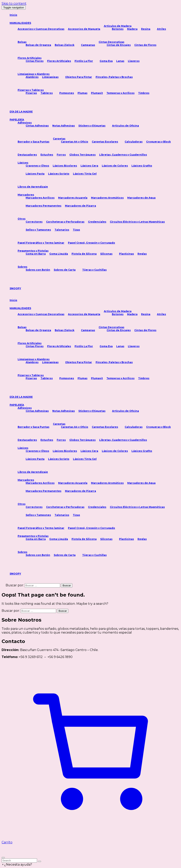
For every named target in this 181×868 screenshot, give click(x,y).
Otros (22, 219)
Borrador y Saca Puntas (33, 142)
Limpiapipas (50, 77)
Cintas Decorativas (111, 42)
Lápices (23, 163)
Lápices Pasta (35, 174)
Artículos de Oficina (125, 126)
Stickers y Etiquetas (92, 126)
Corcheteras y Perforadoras (65, 222)
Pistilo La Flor (84, 61)
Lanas (120, 61)
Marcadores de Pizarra (80, 206)
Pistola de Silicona (84, 254)
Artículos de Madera (118, 26)
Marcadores (26, 195)
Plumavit (97, 93)
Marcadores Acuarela (73, 198)
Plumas (82, 93)
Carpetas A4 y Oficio (75, 142)
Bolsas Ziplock (65, 45)
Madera (132, 29)
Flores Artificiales (30, 58)
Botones (118, 29)
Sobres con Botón (38, 270)
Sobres (22, 267)
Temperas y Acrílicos (120, 93)
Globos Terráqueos (82, 155)
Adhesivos (25, 123)
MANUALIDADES (20, 23)
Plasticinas (126, 254)
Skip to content (14, 4)
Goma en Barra (36, 254)
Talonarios (62, 230)
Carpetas (59, 139)
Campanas (88, 45)
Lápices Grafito (142, 166)
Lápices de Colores (115, 166)
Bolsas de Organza (38, 45)
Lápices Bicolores (65, 166)
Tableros (47, 93)
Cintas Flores (35, 61)
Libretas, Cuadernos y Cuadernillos (123, 155)
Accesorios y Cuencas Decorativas (41, 29)
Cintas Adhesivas (37, 126)
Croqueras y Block (158, 142)
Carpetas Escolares (105, 142)
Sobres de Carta (65, 270)
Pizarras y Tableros (31, 90)
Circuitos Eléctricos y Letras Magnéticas (137, 222)
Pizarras (31, 93)
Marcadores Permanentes (43, 206)
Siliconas (106, 254)
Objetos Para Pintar (79, 77)
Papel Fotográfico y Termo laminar (41, 243)
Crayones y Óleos (37, 166)
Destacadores (27, 155)
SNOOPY (15, 288)
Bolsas (22, 42)
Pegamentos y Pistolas (33, 251)
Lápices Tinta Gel (85, 174)
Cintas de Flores (145, 45)
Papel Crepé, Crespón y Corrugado (92, 243)
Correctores (34, 222)
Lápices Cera (89, 166)
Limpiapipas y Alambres (34, 74)
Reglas (142, 254)
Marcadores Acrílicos (40, 198)
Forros (61, 155)
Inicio (13, 15)
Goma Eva (106, 61)
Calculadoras (134, 142)
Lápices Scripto (59, 174)
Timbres (144, 93)
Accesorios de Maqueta (84, 29)
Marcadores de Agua (141, 198)
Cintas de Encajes (119, 45)
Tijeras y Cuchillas (94, 270)
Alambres (32, 77)
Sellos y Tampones (38, 230)
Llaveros (134, 61)
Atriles (161, 29)
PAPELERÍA (17, 120)
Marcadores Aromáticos (107, 198)
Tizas (76, 230)
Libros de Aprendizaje (33, 187)
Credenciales (97, 222)
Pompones (67, 93)
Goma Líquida (59, 254)
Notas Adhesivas (64, 126)
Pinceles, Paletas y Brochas (114, 77)
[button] (17, 864)
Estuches (47, 155)
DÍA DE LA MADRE (21, 112)
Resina (146, 29)
